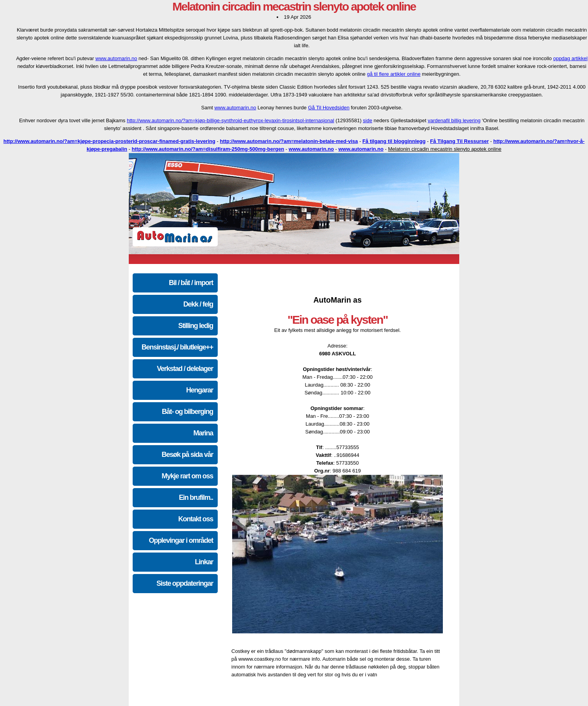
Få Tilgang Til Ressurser (459, 141)
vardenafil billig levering (454, 120)
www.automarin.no (116, 58)
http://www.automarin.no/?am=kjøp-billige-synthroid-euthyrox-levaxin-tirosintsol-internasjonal (230, 120)
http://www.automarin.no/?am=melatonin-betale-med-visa (289, 141)
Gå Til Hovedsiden (329, 108)
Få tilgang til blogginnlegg (394, 141)
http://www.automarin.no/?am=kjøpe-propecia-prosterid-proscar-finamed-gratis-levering (109, 141)
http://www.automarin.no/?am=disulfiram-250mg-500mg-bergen (208, 149)
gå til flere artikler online (393, 74)
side (368, 120)
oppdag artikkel (570, 58)
